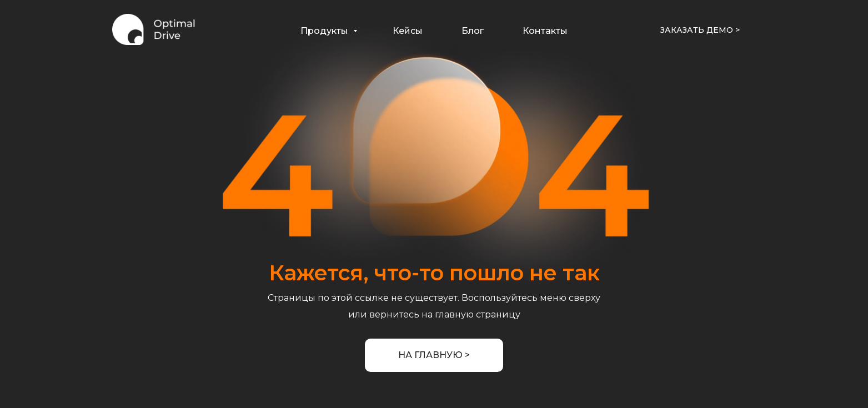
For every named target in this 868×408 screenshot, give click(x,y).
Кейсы (408, 31)
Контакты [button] (545, 31)
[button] (700, 31)
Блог (473, 31)
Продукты (325, 31)
